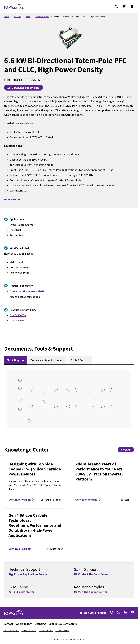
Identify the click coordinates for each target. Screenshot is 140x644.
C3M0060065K (18, 315)
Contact (8, 624)
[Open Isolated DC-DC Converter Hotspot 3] (44, 394)
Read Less (12, 199)
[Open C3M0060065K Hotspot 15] (103, 407)
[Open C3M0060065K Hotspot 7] (31, 390)
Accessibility (62, 631)
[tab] (15, 360)
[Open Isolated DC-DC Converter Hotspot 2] (20, 409)
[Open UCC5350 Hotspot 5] (20, 400)
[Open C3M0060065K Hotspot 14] (77, 407)
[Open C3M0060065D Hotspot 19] (56, 407)
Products (17, 17)
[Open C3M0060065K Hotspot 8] (68, 390)
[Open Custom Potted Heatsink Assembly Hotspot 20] (90, 391)
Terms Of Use (46, 631)
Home (6, 17)
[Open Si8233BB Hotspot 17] (44, 402)
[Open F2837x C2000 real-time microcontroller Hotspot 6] (29, 421)
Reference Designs (42, 17)
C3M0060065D (18, 320)
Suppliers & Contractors (63, 624)
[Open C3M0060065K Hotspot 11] (110, 390)
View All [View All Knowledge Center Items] (126, 450)
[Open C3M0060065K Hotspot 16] (110, 407)
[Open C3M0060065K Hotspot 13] (68, 407)
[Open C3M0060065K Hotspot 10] (103, 390)
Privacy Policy (11, 631)
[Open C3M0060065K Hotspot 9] (77, 390)
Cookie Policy (29, 631)
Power (28, 17)
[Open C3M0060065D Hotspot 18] (56, 390)
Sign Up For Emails (93, 613)
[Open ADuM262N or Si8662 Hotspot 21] (92, 408)
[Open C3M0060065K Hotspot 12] (31, 407)
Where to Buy (24, 624)
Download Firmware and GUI (27, 291)
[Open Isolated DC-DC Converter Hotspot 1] (20, 380)
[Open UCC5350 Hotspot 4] (20, 388)
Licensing (40, 624)
